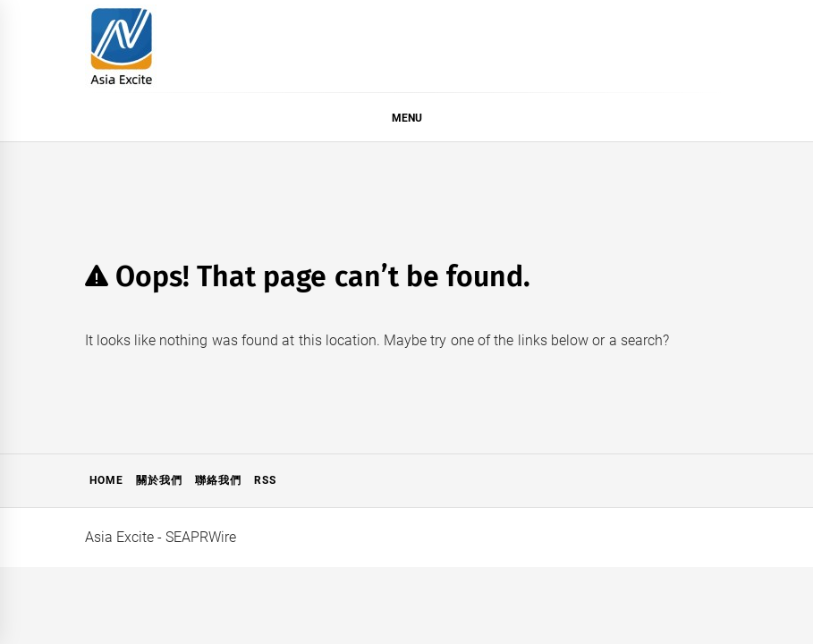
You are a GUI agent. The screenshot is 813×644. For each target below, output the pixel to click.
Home (106, 480)
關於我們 (159, 480)
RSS (265, 480)
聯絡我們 (218, 480)
